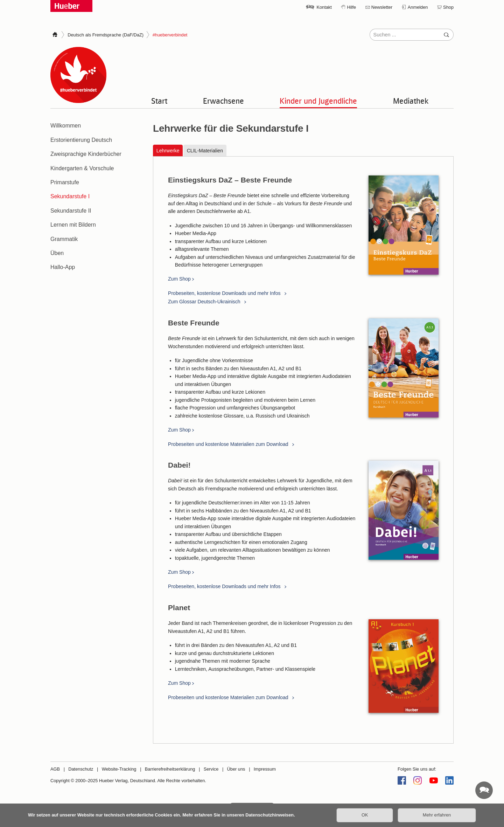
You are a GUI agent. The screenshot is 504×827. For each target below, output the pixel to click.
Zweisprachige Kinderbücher (86, 154)
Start (159, 101)
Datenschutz (81, 769)
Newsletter (382, 7)
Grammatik (64, 239)
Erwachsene (223, 101)
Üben (57, 253)
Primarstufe (65, 182)
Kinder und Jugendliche (318, 101)
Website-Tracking (119, 769)
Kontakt (324, 7)
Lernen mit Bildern (73, 225)
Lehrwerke (168, 151)
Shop (448, 7)
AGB (55, 769)
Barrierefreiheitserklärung (170, 769)
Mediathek (411, 101)
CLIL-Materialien (205, 151)
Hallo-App (63, 267)
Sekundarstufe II (71, 211)
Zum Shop (179, 279)
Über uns (236, 769)
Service (211, 769)
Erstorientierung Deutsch (81, 140)
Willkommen (66, 126)
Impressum (265, 769)
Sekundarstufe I (70, 196)
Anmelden (418, 7)
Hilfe (351, 7)
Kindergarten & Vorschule (82, 168)
